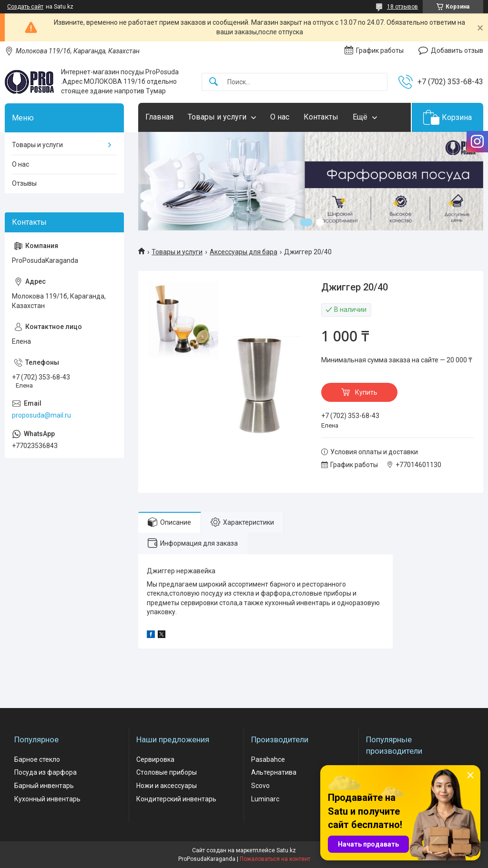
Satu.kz (286, 850)
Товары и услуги (217, 117)
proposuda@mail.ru (41, 415)
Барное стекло (37, 759)
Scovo (260, 786)
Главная (159, 117)
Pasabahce (268, 759)
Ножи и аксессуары (167, 786)
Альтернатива (274, 772)
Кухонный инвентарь (47, 799)
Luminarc (265, 799)
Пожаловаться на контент (275, 859)
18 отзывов (402, 7)
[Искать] (213, 82)
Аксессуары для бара (244, 252)
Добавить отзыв (457, 50)
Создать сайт (25, 7)
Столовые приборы (167, 772)
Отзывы (24, 183)
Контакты (321, 117)
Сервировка (155, 759)
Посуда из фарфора (46, 772)
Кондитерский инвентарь (176, 799)
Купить (366, 392)
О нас (280, 117)
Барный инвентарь (44, 786)
